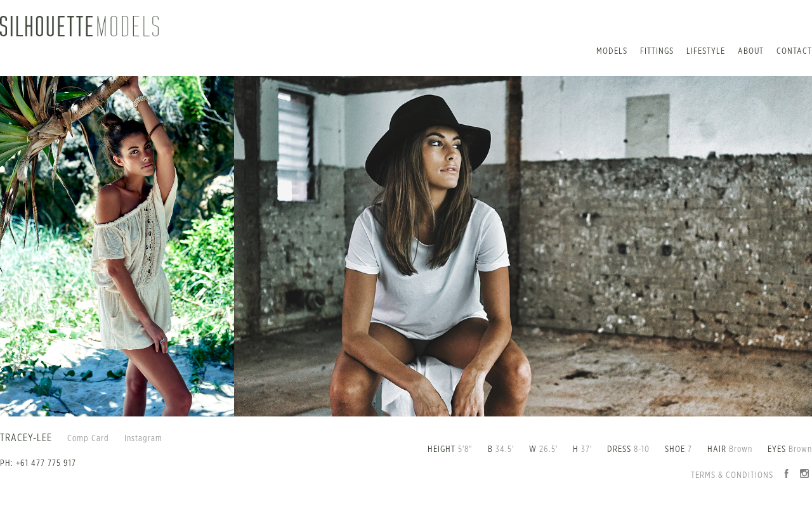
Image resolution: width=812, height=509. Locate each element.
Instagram (143, 439)
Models (612, 51)
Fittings (657, 51)
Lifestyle (706, 51)
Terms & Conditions (732, 475)
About (751, 51)
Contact (794, 51)
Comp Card (88, 439)
